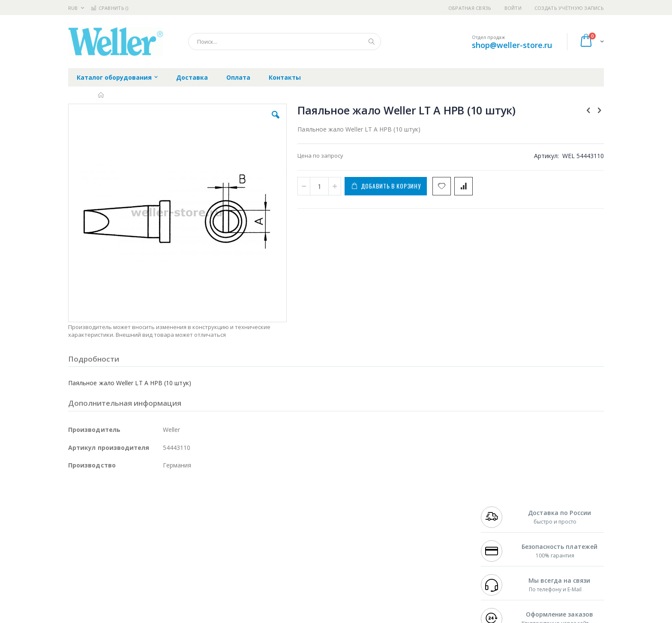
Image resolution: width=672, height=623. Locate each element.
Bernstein (81, 582)
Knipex (111, 582)
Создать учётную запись (569, 8)
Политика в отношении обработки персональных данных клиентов (299, 545)
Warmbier (109, 566)
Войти (513, 8)
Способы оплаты (411, 540)
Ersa (99, 507)
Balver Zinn (83, 532)
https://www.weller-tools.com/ (211, 617)
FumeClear (103, 515)
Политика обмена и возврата (292, 524)
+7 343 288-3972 (500, 524)
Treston (78, 566)
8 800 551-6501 (502, 532)
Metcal (133, 515)
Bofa (74, 515)
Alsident (185, 507)
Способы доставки (414, 524)
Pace (135, 507)
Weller (158, 507)
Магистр (197, 515)
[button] (221, 121)
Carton (164, 549)
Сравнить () (109, 8)
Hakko (76, 507)
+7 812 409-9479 (500, 515)
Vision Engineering (92, 549)
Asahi (161, 532)
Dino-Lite (136, 549)
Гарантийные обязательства (291, 507)
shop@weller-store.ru (512, 45)
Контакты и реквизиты (420, 507)
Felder (137, 532)
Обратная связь (470, 8)
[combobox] (285, 42)
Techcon (141, 566)
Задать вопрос (272, 566)
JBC (117, 507)
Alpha (113, 532)
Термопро (164, 515)
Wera (135, 582)
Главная (101, 95)
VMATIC (170, 566)
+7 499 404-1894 (500, 507)
